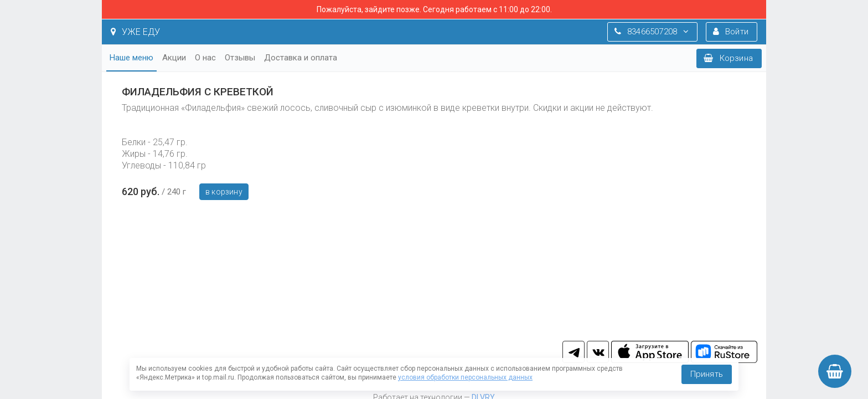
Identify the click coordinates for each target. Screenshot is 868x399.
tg (573, 352)
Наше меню (131, 58)
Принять (707, 374)
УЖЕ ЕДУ (135, 32)
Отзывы (240, 58)
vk (598, 352)
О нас (205, 58)
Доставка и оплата (301, 58)
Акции (174, 58)
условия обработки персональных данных (465, 377)
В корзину (224, 192)
